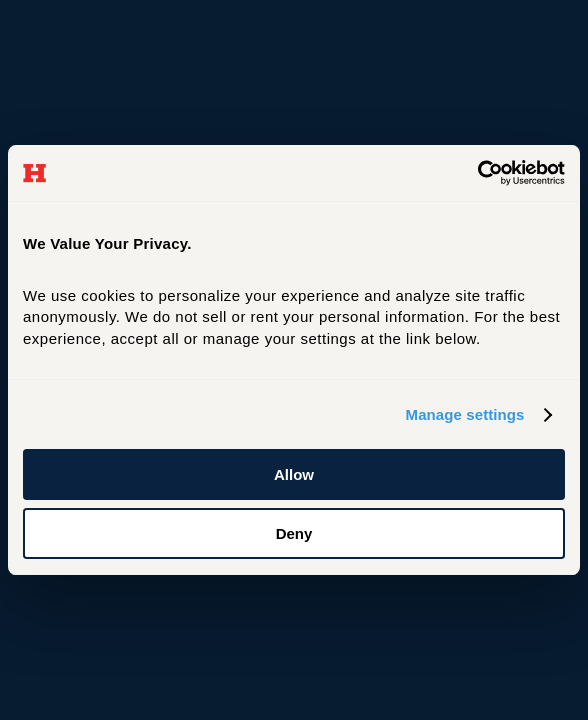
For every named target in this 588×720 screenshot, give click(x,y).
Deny (294, 533)
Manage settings (465, 414)
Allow (294, 474)
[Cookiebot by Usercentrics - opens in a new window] (477, 173)
